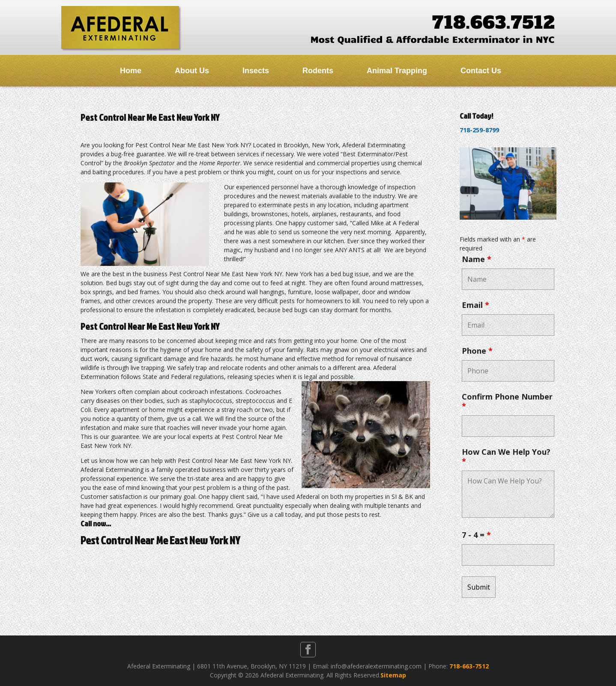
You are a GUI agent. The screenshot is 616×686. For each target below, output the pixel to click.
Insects (256, 71)
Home (131, 71)
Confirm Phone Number (507, 401)
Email (475, 305)
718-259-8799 (479, 130)
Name (477, 259)
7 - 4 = (476, 535)
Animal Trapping (397, 71)
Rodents (318, 71)
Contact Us (481, 71)
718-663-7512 (469, 666)
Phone (477, 351)
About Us (192, 71)
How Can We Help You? (506, 456)
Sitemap (393, 675)
